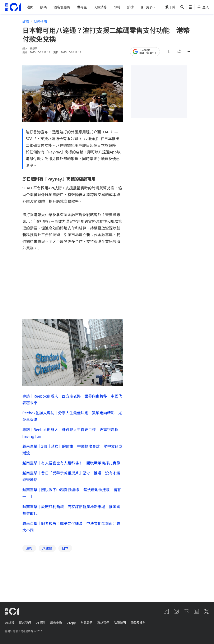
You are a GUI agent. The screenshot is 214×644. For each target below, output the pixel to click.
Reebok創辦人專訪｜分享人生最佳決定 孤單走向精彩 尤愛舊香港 (72, 420)
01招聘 (41, 623)
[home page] (13, 11)
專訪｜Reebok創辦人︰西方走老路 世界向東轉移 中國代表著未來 (72, 404)
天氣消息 (100, 11)
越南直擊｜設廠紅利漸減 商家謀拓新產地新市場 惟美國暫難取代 (71, 514)
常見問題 (87, 623)
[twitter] (206, 611)
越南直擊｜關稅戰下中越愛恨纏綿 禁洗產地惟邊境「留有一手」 (72, 497)
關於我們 (25, 623)
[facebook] (166, 611)
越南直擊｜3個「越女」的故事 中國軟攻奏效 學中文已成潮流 (72, 454)
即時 (117, 11)
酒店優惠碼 (62, 11)
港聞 (30, 11)
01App (71, 623)
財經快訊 (40, 26)
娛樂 (43, 11)
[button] (170, 56)
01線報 (10, 623)
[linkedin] (196, 611)
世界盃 (82, 11)
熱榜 (130, 11)
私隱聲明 (120, 623)
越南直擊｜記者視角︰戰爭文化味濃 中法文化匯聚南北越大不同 (71, 531)
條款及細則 (138, 623)
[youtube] (186, 611)
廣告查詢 (56, 623)
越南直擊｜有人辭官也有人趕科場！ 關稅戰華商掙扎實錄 (71, 467)
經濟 (26, 26)
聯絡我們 (103, 623)
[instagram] (176, 611)
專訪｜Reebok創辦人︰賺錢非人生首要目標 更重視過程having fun (70, 437)
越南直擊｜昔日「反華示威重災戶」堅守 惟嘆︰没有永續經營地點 (71, 481)
